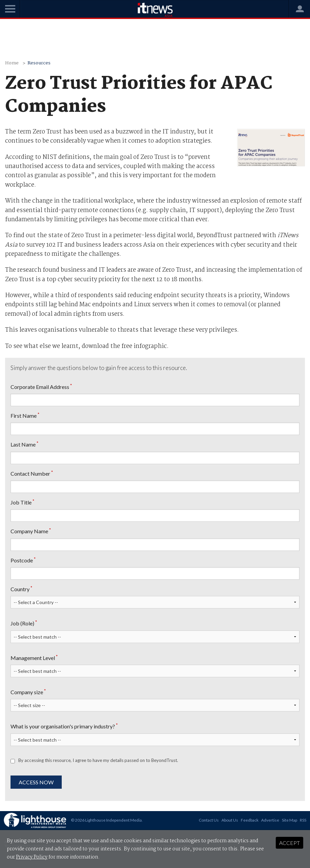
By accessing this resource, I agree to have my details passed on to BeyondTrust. (98, 760)
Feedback (250, 820)
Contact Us (209, 820)
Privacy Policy (32, 857)
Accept (289, 843)
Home (12, 63)
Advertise (270, 820)
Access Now (36, 782)
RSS (303, 820)
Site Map (289, 820)
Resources (39, 63)
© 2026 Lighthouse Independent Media (106, 820)
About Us (230, 820)
